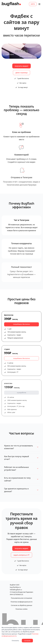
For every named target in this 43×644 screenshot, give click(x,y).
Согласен (27, 641)
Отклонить (15, 641)
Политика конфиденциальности (22, 602)
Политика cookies (22, 609)
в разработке (21, 394)
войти (33, 4)
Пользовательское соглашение (21, 598)
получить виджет (21, 66)
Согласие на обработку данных (21, 605)
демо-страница (21, 73)
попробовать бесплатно (21, 325)
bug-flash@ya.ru (15, 587)
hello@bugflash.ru (16, 590)
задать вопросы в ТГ (21, 556)
